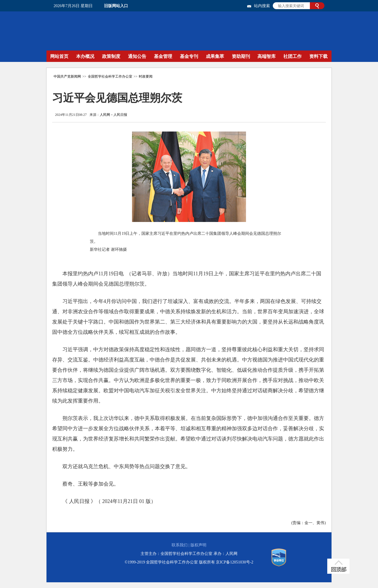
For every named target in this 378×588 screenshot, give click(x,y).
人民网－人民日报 (113, 115)
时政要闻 (146, 76)
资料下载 (318, 56)
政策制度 (111, 56)
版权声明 (198, 545)
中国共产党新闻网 (67, 76)
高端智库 (267, 56)
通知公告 (137, 56)
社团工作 (292, 56)
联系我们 (180, 545)
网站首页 (59, 56)
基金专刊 (189, 56)
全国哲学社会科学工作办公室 (110, 76)
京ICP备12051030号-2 (234, 562)
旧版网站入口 (116, 6)
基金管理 (163, 56)
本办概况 (85, 56)
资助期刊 (241, 56)
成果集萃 (215, 56)
